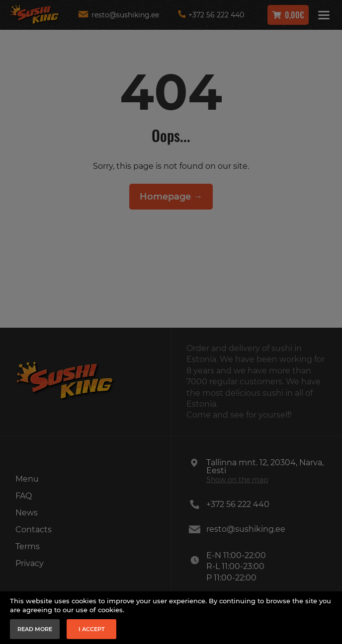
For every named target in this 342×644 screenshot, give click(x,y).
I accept (92, 629)
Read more (35, 629)
